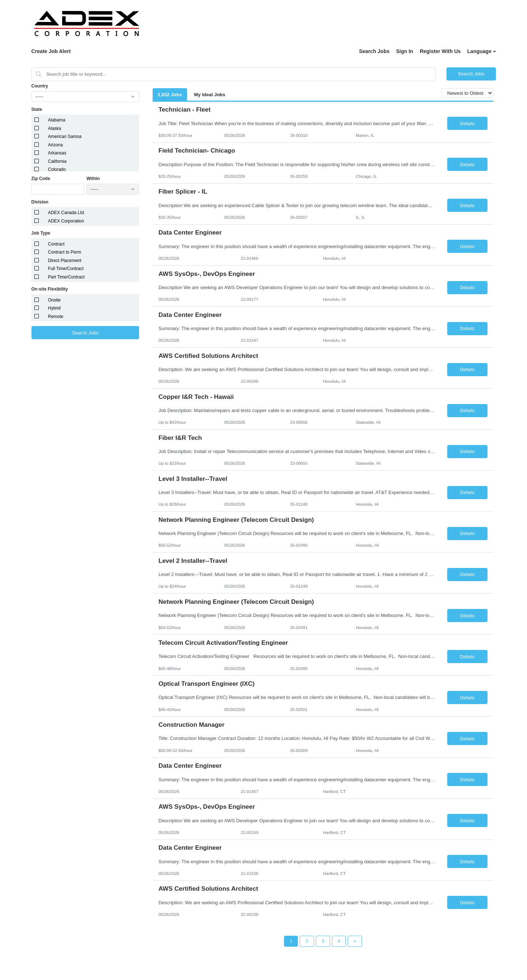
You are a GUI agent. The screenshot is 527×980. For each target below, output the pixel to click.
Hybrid (54, 308)
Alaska (55, 128)
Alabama (57, 120)
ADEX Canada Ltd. (66, 213)
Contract (56, 244)
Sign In (405, 51)
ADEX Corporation (66, 221)
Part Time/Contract (66, 277)
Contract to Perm (65, 252)
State (37, 109)
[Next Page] (355, 941)
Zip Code (41, 179)
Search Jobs (374, 51)
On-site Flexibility (50, 289)
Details (467, 124)
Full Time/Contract (66, 269)
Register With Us (440, 51)
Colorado (57, 169)
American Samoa (65, 136)
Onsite (54, 300)
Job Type (41, 233)
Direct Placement (65, 261)
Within (93, 179)
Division (40, 202)
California (57, 161)
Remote (56, 317)
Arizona (55, 145)
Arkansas (57, 153)
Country (40, 86)
